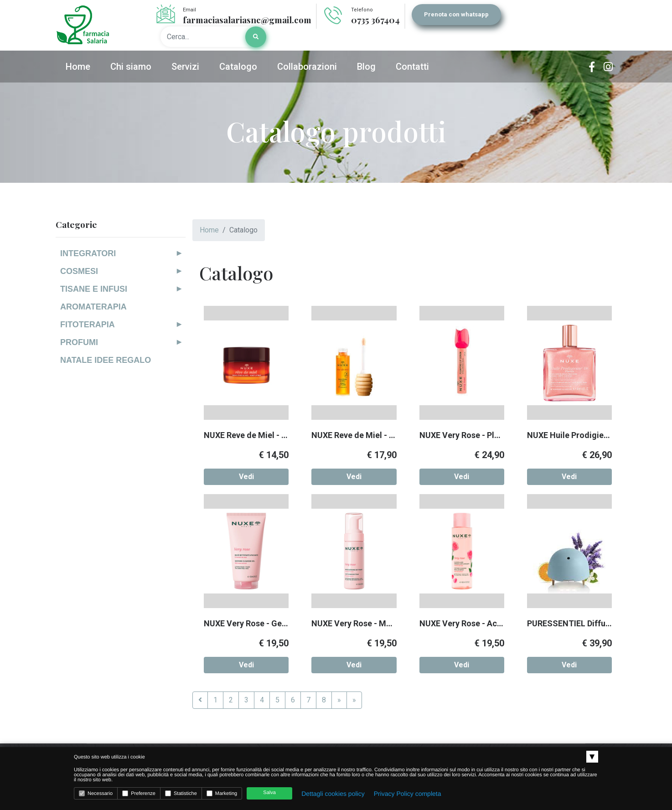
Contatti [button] (412, 67)
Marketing (222, 793)
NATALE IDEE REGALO (106, 360)
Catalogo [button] (238, 67)
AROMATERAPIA (93, 307)
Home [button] (78, 67)
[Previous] (200, 700)
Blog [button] (366, 67)
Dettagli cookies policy (333, 794)
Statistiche (181, 793)
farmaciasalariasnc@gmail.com (247, 20)
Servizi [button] (185, 67)
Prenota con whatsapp (456, 14)
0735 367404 (375, 20)
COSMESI (79, 271)
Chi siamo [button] (131, 67)
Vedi (246, 477)
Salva (269, 793)
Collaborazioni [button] (307, 67)
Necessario (96, 793)
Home (209, 230)
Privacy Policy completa (408, 794)
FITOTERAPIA (88, 325)
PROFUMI (79, 342)
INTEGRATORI (88, 253)
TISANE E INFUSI (94, 289)
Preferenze (139, 793)
